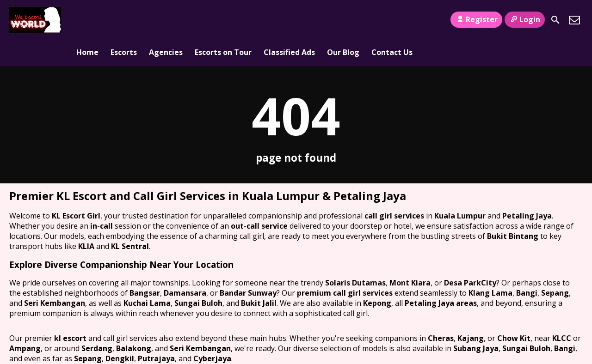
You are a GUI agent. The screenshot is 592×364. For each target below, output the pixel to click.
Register (476, 19)
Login (525, 19)
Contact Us (392, 20)
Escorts (124, 20)
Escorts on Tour (223, 20)
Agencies (166, 20)
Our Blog (343, 20)
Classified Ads (289, 20)
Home (87, 20)
